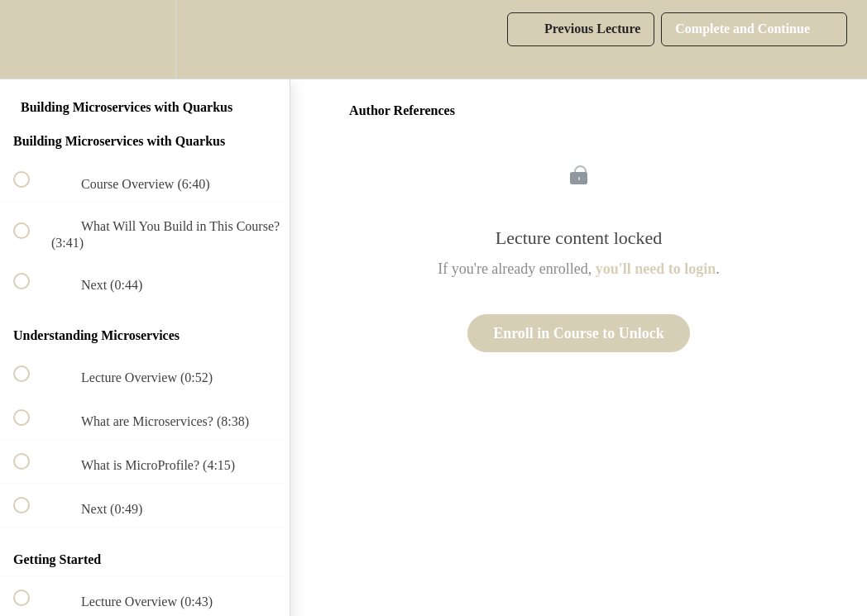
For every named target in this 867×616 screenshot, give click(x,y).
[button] (31, 39)
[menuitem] (145, 39)
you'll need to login (656, 269)
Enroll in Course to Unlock (579, 333)
